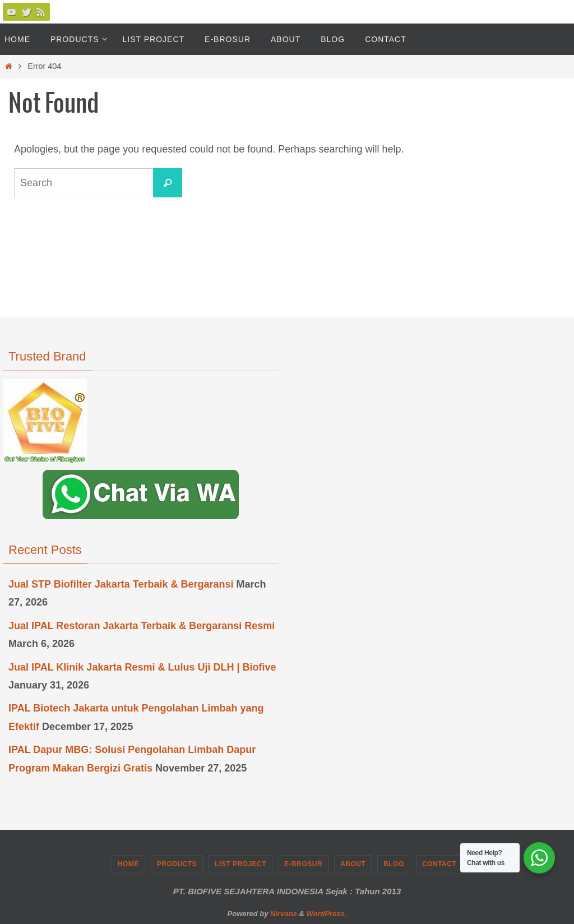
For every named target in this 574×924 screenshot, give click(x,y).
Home (128, 864)
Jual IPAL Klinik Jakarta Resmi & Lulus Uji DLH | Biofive (142, 667)
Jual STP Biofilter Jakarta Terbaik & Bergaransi (121, 584)
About (353, 864)
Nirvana (284, 914)
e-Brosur (303, 864)
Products (177, 864)
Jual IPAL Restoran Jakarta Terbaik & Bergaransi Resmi (142, 626)
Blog (394, 864)
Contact (439, 864)
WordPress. (326, 914)
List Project (240, 864)
